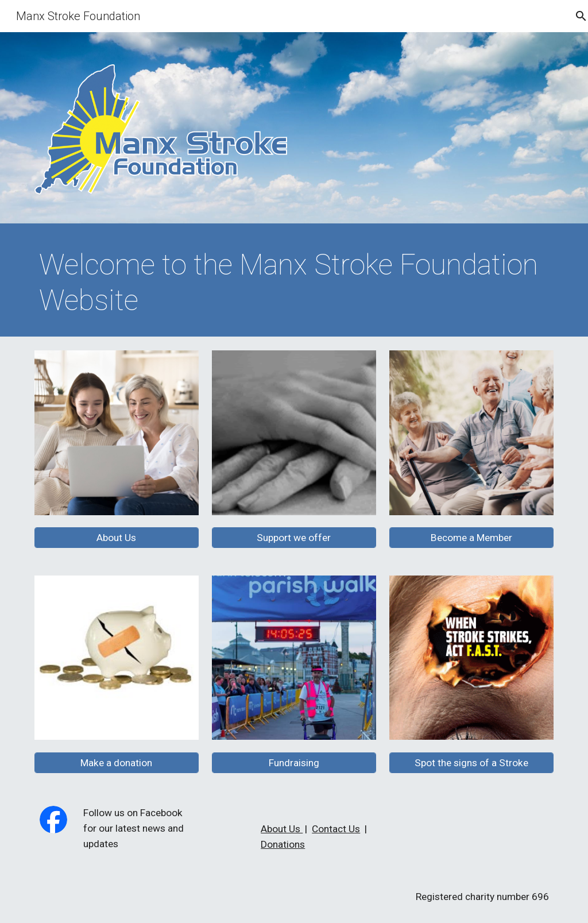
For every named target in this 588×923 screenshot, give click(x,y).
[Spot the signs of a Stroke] (471, 762)
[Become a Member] (471, 538)
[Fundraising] (294, 762)
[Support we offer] (294, 538)
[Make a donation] (117, 762)
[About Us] (117, 538)
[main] (294, 283)
